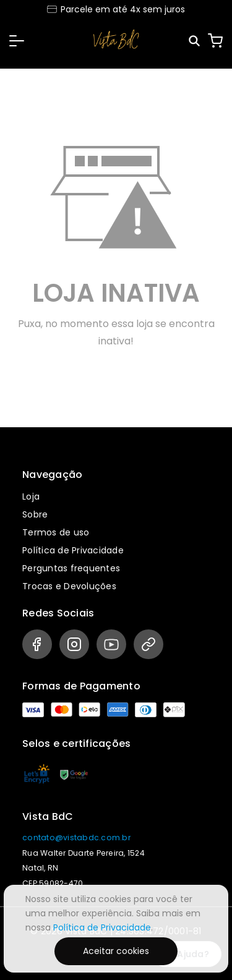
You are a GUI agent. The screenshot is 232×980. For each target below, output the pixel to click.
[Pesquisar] (195, 41)
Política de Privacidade (73, 550)
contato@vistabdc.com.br (76, 837)
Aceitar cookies (116, 951)
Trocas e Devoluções (69, 586)
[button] (17, 41)
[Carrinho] (215, 41)
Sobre (35, 514)
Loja (31, 496)
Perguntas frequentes (71, 568)
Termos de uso (56, 532)
